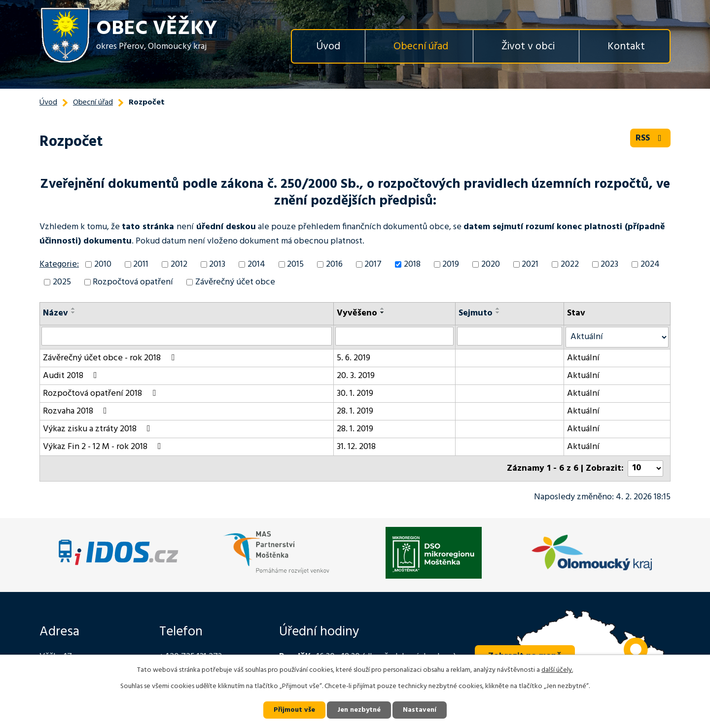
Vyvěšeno (357, 313)
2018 (412, 264)
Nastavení (420, 710)
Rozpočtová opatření (133, 282)
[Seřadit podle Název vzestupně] (73, 309)
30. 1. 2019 (355, 394)
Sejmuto (476, 313)
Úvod (328, 47)
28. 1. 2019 (355, 411)
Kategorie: (59, 264)
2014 (256, 264)
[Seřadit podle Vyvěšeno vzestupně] (383, 309)
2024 (650, 264)
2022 (570, 264)
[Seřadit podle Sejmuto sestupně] (498, 312)
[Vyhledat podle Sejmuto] (510, 336)
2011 (141, 264)
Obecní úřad (421, 47)
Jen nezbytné (359, 710)
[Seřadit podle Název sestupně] (73, 312)
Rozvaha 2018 (77, 411)
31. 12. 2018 (356, 447)
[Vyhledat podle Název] (187, 336)
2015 (295, 264)
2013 (217, 264)
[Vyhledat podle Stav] (617, 337)
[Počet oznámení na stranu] (645, 468)
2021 (530, 264)
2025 (62, 282)
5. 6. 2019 (354, 358)
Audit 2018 (72, 376)
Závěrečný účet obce (235, 282)
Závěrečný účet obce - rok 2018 (111, 358)
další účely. (557, 670)
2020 (491, 264)
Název (55, 313)
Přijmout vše (294, 710)
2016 (334, 264)
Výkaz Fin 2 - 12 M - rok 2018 (104, 447)
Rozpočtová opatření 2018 (101, 394)
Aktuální (583, 358)
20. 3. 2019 (356, 376)
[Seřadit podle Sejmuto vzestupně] (498, 309)
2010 (103, 264)
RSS (651, 138)
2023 (609, 264)
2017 (373, 264)
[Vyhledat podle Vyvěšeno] (394, 336)
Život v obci (528, 47)
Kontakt (626, 47)
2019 (451, 264)
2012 (179, 264)
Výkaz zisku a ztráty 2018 (99, 429)
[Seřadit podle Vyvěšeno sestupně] (383, 312)
